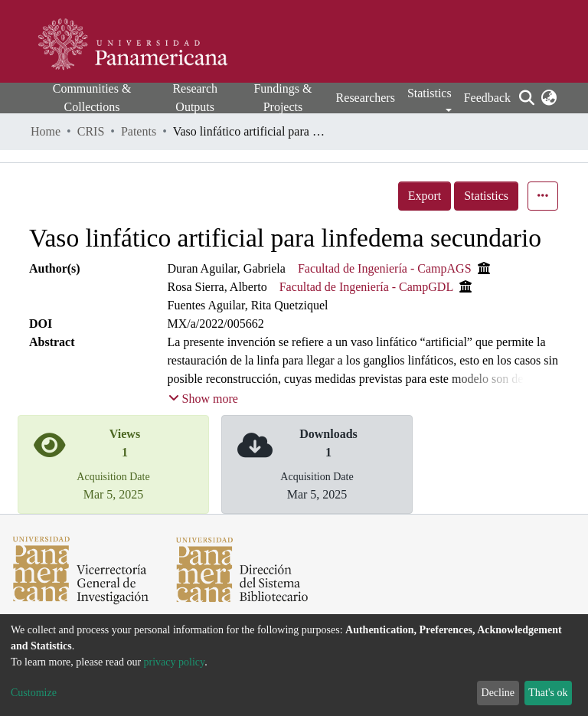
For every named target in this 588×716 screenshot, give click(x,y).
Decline (498, 693)
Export (425, 196)
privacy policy (175, 662)
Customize (34, 693)
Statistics (486, 196)
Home (46, 131)
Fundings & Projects (283, 98)
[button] (549, 98)
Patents (139, 131)
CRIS (91, 131)
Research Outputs (195, 98)
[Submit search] (526, 98)
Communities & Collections (92, 98)
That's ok (548, 693)
